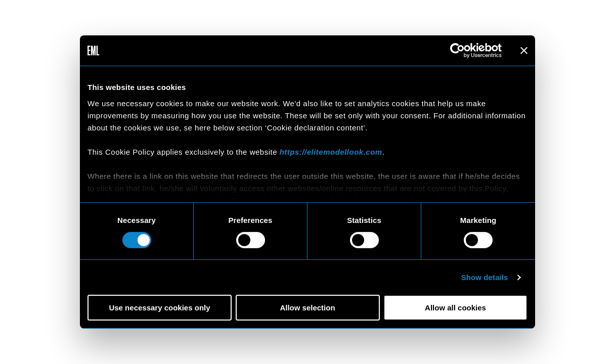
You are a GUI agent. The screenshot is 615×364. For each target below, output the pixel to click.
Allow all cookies (455, 308)
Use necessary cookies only (159, 308)
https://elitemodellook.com (331, 151)
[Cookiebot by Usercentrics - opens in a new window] (457, 51)
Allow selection (307, 308)
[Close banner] (524, 51)
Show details (485, 277)
